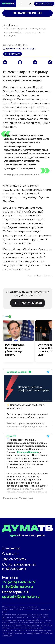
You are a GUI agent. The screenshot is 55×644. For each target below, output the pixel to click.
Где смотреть (14, 559)
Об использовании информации (19, 566)
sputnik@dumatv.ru (21, 597)
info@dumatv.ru (18, 586)
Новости (13, 25)
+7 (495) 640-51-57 (19, 582)
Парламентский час (28, 13)
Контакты (11, 548)
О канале (10, 554)
